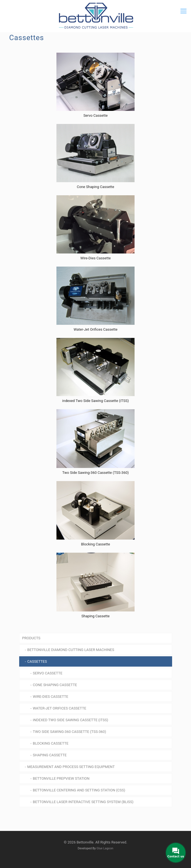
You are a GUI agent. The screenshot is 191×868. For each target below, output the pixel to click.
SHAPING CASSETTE (50, 755)
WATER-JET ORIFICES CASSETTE (59, 708)
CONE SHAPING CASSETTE (55, 685)
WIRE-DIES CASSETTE (50, 697)
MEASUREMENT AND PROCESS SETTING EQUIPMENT (71, 767)
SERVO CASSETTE (48, 673)
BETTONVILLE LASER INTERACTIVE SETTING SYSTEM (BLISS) (83, 802)
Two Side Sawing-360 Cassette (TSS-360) (95, 473)
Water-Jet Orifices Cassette (96, 329)
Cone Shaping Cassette (95, 187)
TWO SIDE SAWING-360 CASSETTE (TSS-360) (69, 732)
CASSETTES (37, 661)
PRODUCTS (31, 638)
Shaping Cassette (95, 616)
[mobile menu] (183, 11)
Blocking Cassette (95, 544)
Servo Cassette (95, 115)
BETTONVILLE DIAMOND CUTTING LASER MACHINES (71, 650)
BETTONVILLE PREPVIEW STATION (61, 778)
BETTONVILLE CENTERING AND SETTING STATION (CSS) (79, 790)
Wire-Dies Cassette (95, 258)
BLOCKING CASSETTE (51, 743)
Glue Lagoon (105, 848)
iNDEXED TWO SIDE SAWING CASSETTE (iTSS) (70, 720)
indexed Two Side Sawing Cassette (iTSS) (95, 401)
